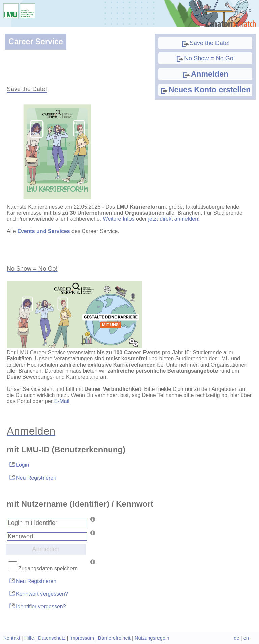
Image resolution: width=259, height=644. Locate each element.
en (246, 638)
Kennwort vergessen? (38, 593)
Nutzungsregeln (152, 638)
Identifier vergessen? (37, 606)
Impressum (82, 638)
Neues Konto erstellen (205, 90)
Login (19, 465)
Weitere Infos (119, 219)
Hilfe (29, 638)
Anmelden (205, 74)
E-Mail (62, 401)
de (236, 638)
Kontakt (12, 638)
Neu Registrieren (32, 477)
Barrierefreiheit (114, 638)
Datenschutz (52, 638)
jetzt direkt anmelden (173, 219)
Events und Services (44, 231)
